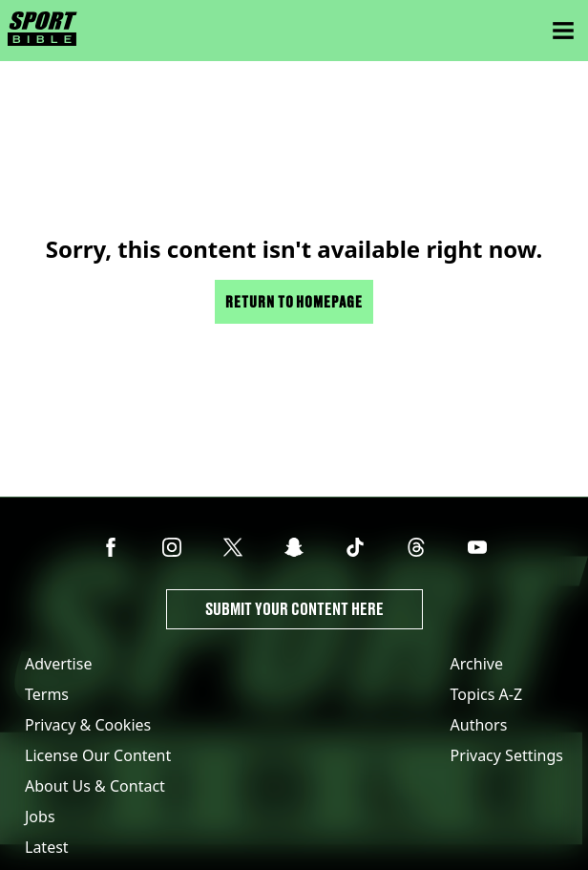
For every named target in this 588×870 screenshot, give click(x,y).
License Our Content (98, 755)
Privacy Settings (507, 755)
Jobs (40, 817)
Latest (47, 847)
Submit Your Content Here (294, 609)
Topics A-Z (486, 694)
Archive (477, 664)
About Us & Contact (95, 786)
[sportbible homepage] (42, 31)
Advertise (58, 664)
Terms (47, 694)
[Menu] (563, 31)
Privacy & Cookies (88, 725)
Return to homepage (294, 301)
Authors (479, 725)
